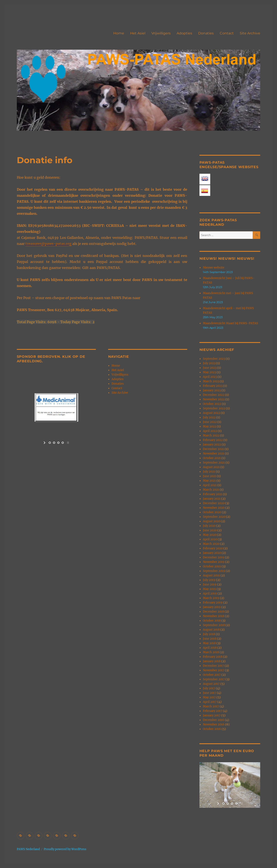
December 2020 (214, 503)
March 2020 (211, 544)
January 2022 (212, 445)
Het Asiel (138, 33)
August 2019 (211, 575)
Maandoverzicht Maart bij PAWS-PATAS (230, 323)
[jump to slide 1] (50, 443)
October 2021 (212, 458)
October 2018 (212, 621)
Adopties (184, 33)
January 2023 (212, 390)
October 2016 (212, 729)
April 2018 (210, 648)
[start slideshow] (45, 443)
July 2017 (209, 688)
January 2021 (212, 499)
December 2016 (214, 720)
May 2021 (209, 481)
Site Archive (250, 33)
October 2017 (212, 675)
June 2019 (210, 585)
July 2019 (209, 580)
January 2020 (212, 553)
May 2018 (209, 643)
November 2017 (214, 670)
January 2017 (212, 715)
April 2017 (210, 702)
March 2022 (211, 436)
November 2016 (214, 724)
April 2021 (210, 485)
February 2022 (213, 440)
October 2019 (212, 566)
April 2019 (210, 594)
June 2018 (210, 639)
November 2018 (214, 616)
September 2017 (214, 679)
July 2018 (209, 634)
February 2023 (213, 386)
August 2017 (211, 684)
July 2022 (209, 417)
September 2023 (214, 359)
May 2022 (210, 426)
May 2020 (210, 535)
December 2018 (213, 612)
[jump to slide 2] (54, 443)
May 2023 (209, 372)
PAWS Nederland (28, 849)
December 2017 (213, 666)
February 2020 (213, 548)
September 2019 (214, 571)
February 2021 (213, 494)
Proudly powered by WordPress (65, 849)
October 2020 (212, 512)
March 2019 (211, 598)
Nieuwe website (214, 268)
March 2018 (211, 652)
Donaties (206, 33)
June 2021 (210, 476)
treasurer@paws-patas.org (48, 244)
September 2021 (214, 463)
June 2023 (210, 368)
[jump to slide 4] (63, 443)
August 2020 (212, 521)
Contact (227, 33)
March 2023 (211, 381)
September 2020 (214, 517)
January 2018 (212, 661)
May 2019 (209, 589)
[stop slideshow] (68, 443)
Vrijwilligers (161, 33)
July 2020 (209, 526)
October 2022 (212, 404)
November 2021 (214, 454)
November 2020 (214, 508)
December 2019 (214, 557)
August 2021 (211, 467)
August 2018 (211, 630)
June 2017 (210, 693)
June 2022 (210, 422)
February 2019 (213, 603)
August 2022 (212, 413)
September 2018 (214, 625)
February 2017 (213, 711)
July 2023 (209, 363)
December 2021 (213, 449)
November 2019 (214, 562)
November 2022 (214, 399)
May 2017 (209, 697)
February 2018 (213, 657)
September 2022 (214, 408)
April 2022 (210, 431)
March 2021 (211, 490)
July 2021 (209, 472)
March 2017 (211, 706)
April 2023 (210, 377)
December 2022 (214, 395)
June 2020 (210, 530)
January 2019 (212, 607)
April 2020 (210, 539)
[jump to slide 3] (58, 443)
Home (119, 33)
